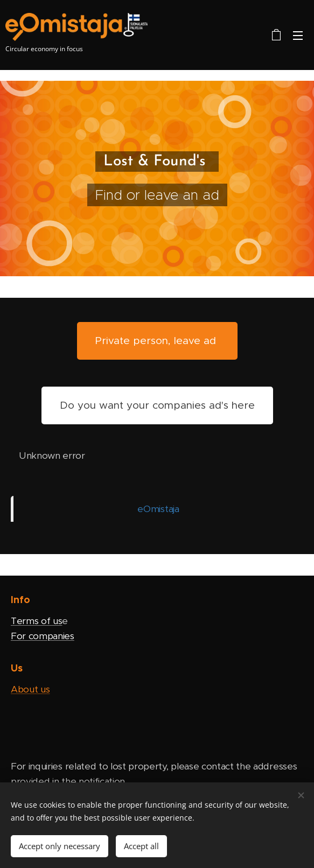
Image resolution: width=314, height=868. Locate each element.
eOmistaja (158, 509)
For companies (43, 635)
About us (30, 689)
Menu (298, 36)
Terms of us (36, 621)
